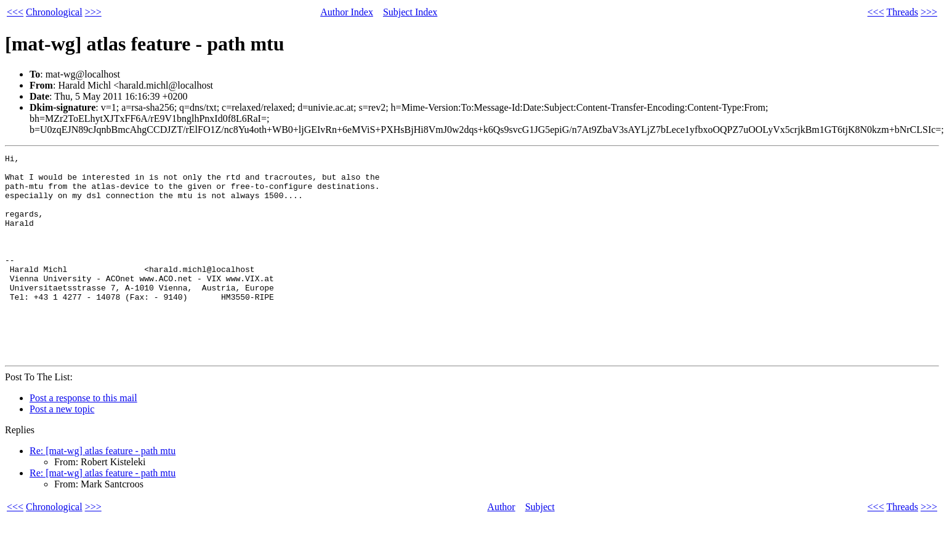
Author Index (347, 12)
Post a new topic (62, 450)
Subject (540, 547)
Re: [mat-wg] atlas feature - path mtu (103, 491)
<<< (15, 12)
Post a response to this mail (83, 438)
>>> (93, 12)
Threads (902, 12)
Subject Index (410, 12)
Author (501, 547)
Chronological (54, 12)
